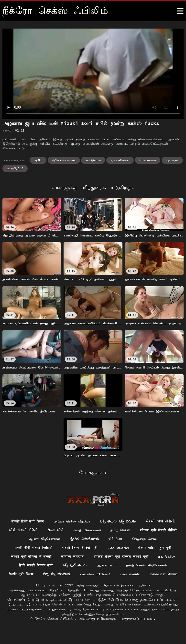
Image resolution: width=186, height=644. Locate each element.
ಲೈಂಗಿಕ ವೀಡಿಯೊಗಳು (128, 540)
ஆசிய (38, 160)
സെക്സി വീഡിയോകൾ (131, 531)
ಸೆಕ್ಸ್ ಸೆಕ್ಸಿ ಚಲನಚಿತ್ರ (154, 575)
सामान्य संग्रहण (143, 558)
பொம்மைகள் (148, 160)
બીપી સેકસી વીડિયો (64, 531)
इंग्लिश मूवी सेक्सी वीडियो (38, 540)
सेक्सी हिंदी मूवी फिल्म (44, 521)
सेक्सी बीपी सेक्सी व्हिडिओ (71, 549)
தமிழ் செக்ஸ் (166, 531)
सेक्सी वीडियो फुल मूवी (49, 558)
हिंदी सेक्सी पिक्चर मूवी (124, 566)
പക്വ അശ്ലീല (162, 549)
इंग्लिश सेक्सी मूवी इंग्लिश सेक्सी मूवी (38, 566)
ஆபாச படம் (28, 575)
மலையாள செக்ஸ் (130, 584)
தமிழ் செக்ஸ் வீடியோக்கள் (71, 575)
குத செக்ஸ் (86, 566)
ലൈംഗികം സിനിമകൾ (57, 584)
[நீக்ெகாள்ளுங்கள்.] (180, 11)
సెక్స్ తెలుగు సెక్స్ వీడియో (140, 521)
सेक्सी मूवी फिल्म (116, 575)
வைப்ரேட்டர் (15, 168)
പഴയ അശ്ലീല (94, 584)
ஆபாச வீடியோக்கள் (86, 540)
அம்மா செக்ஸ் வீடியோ (92, 521)
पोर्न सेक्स (161, 540)
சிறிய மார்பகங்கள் (64, 160)
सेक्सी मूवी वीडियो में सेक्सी (99, 558)
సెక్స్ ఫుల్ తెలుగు (165, 566)
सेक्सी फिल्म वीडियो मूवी (121, 549)
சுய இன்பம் (93, 160)
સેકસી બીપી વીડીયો (24, 531)
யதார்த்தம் (172, 160)
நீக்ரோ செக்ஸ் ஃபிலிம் (55, 629)
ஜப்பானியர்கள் (120, 160)
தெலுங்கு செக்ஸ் (27, 549)
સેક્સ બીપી (98, 531)
